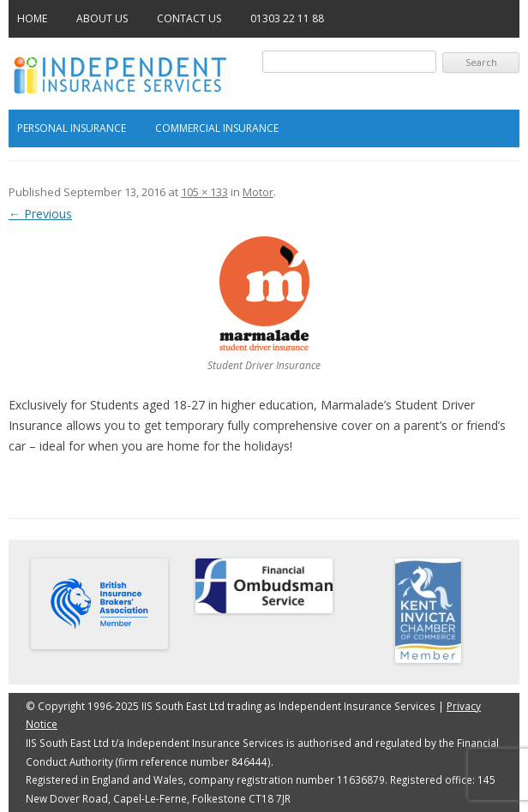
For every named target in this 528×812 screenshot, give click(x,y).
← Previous (40, 214)
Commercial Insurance (217, 128)
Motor (258, 192)
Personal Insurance (72, 128)
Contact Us (189, 18)
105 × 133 (204, 192)
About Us (102, 18)
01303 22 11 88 (287, 18)
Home (32, 18)
